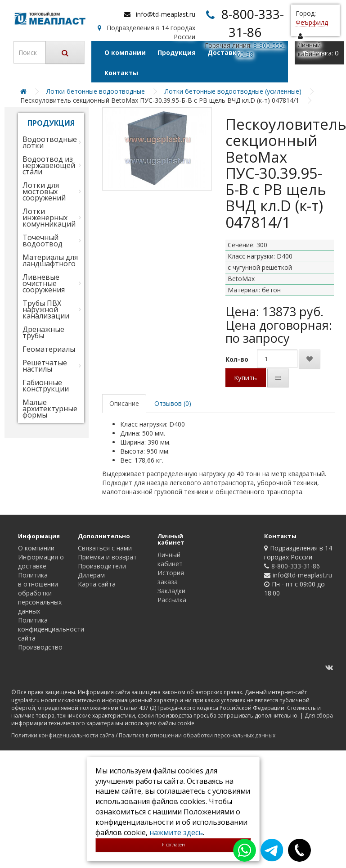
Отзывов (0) (173, 403)
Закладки (171, 591)
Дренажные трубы (43, 332)
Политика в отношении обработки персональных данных (40, 593)
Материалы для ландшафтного (50, 260)
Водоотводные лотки (50, 142)
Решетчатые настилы (45, 366)
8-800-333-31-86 (296, 566)
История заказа (171, 577)
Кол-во (237, 359)
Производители (102, 566)
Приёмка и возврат (107, 557)
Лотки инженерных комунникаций (49, 218)
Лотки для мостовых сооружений (44, 191)
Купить (245, 377)
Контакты (121, 73)
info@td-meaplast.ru (166, 14)
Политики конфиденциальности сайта (63, 735)
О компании (125, 52)
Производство (40, 647)
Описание (124, 403)
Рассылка (172, 600)
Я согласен (173, 845)
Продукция (177, 52)
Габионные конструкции (46, 386)
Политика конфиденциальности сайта (51, 629)
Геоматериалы (49, 349)
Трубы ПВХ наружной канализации (46, 309)
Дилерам (91, 575)
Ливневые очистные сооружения (44, 283)
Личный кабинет (170, 559)
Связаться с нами (105, 548)
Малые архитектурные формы (50, 409)
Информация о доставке (41, 561)
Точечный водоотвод (43, 241)
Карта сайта (97, 584)
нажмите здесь (176, 832)
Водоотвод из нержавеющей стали (49, 165)
